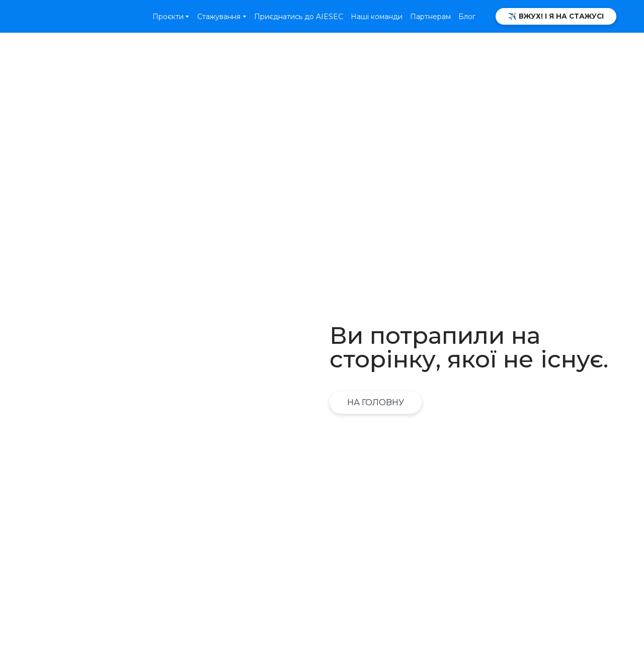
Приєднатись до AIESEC (299, 17)
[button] (556, 17)
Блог (467, 17)
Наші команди (377, 17)
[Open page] (67, 16)
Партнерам (430, 17)
